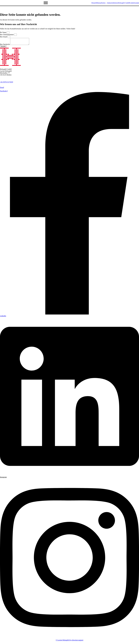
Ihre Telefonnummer (7, 35)
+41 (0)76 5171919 (6, 83)
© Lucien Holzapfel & (63, 641)
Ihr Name (3, 32)
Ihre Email (4, 37)
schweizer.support (77, 641)
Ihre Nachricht (5, 46)
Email (2, 89)
